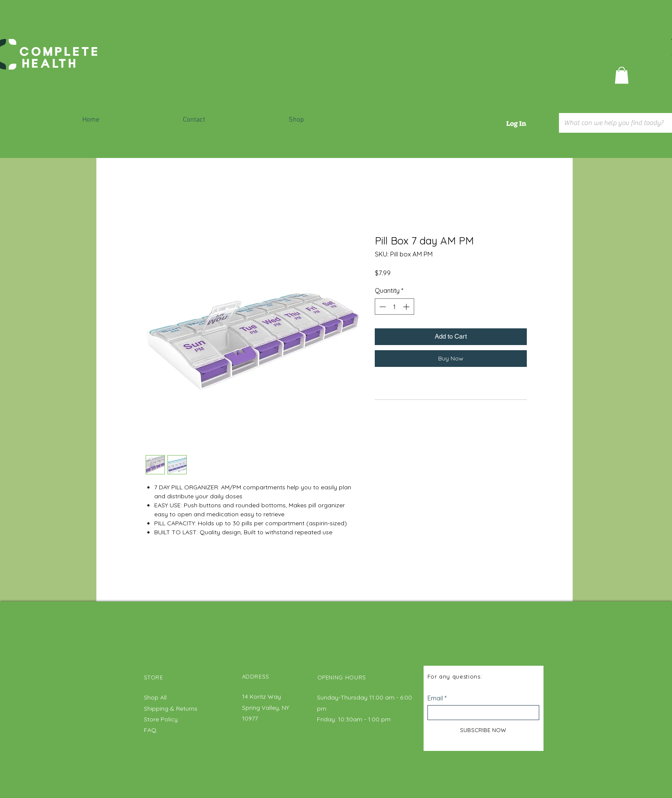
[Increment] (407, 307)
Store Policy (161, 719)
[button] (622, 75)
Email (435, 698)
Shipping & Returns (172, 709)
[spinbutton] (394, 307)
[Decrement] (382, 307)
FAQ (150, 730)
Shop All (155, 697)
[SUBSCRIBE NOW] (483, 730)
